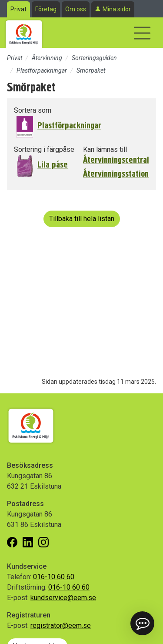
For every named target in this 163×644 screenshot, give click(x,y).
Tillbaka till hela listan (82, 219)
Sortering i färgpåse (44, 149)
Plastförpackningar (42, 70)
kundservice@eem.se (63, 598)
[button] (142, 623)
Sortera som (33, 110)
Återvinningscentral (116, 160)
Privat (18, 9)
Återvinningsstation (116, 174)
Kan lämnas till (105, 149)
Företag (46, 9)
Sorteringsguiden (94, 58)
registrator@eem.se (61, 626)
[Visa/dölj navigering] (142, 33)
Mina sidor (117, 9)
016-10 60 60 (54, 577)
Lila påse (53, 165)
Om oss (76, 9)
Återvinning (47, 58)
